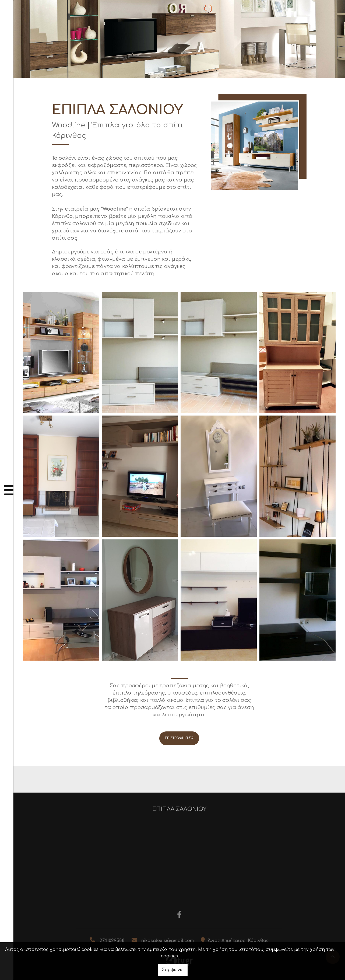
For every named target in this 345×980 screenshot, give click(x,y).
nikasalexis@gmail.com (168, 941)
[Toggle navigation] (7, 490)
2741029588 (112, 941)
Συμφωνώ (173, 970)
